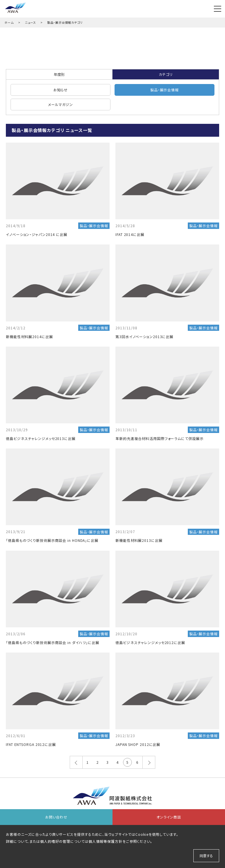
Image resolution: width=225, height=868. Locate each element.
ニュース (31, 22)
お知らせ (61, 90)
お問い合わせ (56, 817)
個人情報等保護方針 (105, 841)
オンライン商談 (169, 817)
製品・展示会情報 (165, 90)
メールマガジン (60, 104)
